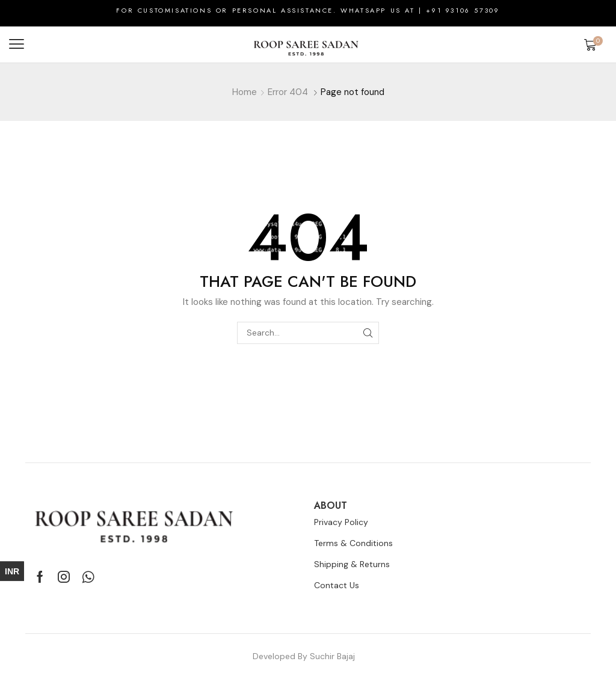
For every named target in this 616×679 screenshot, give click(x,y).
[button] (17, 44)
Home (245, 92)
